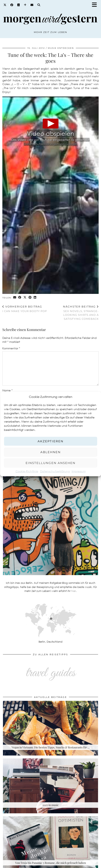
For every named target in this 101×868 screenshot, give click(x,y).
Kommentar (11, 348)
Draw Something (82, 73)
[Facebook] (12, 5)
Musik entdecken (61, 48)
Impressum (79, 471)
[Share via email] (15, 298)
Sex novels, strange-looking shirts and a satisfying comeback (75, 313)
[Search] (39, 5)
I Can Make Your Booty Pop (25, 309)
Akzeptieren (50, 441)
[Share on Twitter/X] (25, 298)
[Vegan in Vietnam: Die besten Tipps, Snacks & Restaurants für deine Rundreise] (50, 728)
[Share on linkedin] (35, 298)
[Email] (32, 5)
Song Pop (92, 69)
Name (7, 390)
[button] (96, 5)
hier (74, 591)
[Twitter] (5, 5)
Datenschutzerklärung (55, 471)
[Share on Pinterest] (30, 298)
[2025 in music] (50, 786)
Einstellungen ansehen (50, 463)
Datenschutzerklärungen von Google (50, 144)
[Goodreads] (19, 5)
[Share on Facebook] (20, 298)
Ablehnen (50, 452)
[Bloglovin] (25, 5)
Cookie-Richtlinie (27, 471)
